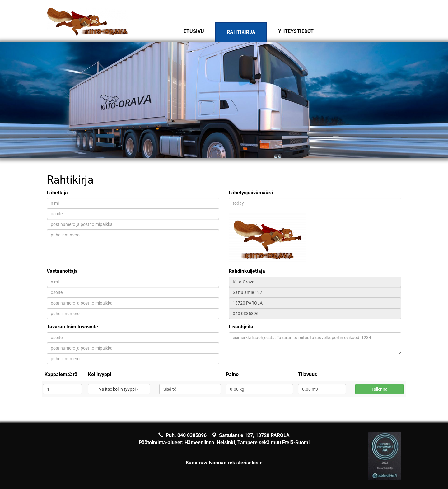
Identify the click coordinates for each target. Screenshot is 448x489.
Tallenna (380, 389)
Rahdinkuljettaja (247, 271)
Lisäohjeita (241, 327)
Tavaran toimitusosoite (72, 327)
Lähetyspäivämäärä (251, 193)
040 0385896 (192, 435)
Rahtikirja (241, 32)
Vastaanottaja (62, 271)
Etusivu (194, 31)
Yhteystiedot (296, 31)
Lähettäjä (57, 193)
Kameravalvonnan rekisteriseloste (224, 463)
